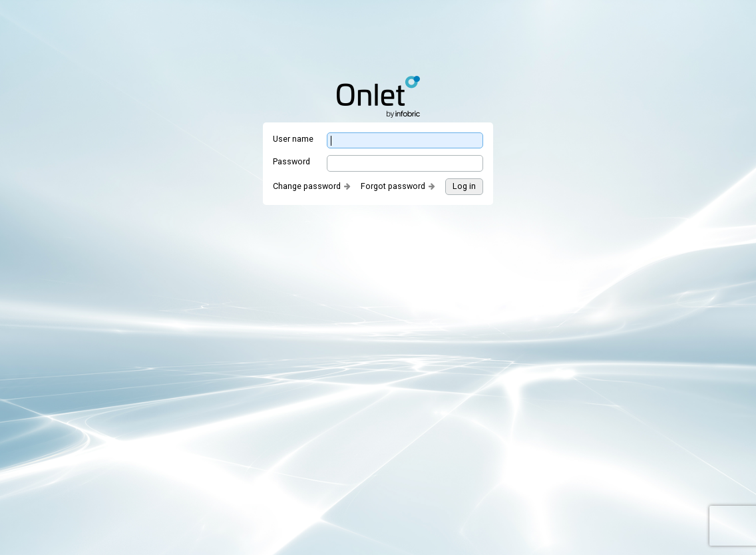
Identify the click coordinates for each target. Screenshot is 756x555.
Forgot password (393, 186)
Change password (307, 186)
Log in (464, 186)
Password (291, 161)
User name (293, 139)
